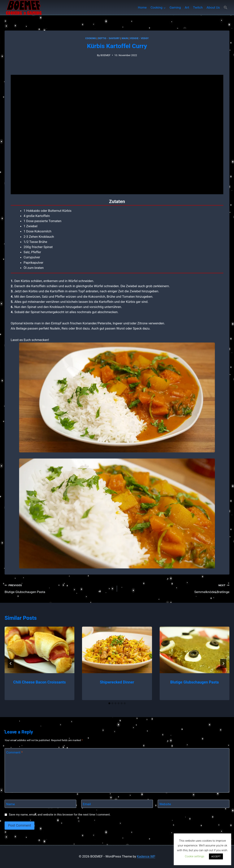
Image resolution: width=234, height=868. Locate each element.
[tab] (109, 703)
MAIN (125, 38)
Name (11, 804)
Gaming (175, 7)
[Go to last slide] (11, 663)
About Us (213, 7)
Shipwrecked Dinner (117, 682)
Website (165, 804)
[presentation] (39, 650)
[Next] (223, 663)
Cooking (91, 38)
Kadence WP (146, 856)
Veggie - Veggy (139, 38)
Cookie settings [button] (195, 856)
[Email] (117, 804)
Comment (15, 752)
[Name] (40, 804)
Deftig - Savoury (109, 38)
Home (142, 7)
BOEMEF (105, 55)
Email (87, 804)
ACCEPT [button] (216, 856)
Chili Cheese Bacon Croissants (39, 682)
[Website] (194, 804)
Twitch (198, 7)
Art (187, 7)
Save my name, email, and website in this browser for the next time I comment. (60, 815)
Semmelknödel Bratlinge (175, 588)
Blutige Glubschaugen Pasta (59, 588)
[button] (226, 8)
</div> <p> (117, 135)
